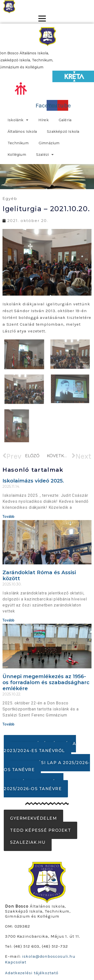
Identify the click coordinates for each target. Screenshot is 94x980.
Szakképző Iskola (63, 132)
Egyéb (10, 199)
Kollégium (17, 155)
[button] (40, 747)
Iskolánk (18, 120)
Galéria (65, 120)
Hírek (43, 120)
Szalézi (45, 155)
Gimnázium (49, 143)
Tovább (8, 517)
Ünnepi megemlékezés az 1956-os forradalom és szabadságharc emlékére (46, 682)
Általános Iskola (22, 132)
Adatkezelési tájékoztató (32, 973)
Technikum (18, 143)
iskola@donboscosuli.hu (49, 956)
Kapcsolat (16, 962)
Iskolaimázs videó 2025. (33, 481)
